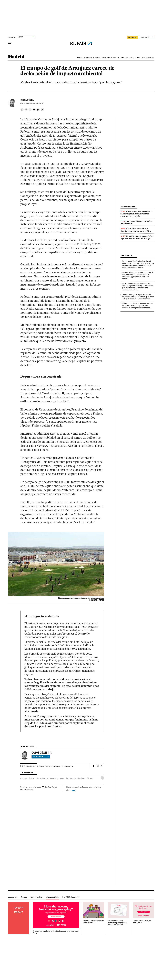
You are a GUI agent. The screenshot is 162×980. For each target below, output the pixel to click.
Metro (133, 58)
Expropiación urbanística (76, 778)
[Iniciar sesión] (146, 37)
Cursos (24, 897)
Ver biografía (41, 757)
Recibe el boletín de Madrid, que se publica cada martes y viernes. (48, 766)
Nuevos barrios (42, 778)
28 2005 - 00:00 (35, 103)
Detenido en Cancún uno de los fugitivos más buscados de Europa (137, 237)
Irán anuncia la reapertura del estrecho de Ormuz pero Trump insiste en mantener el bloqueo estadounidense (138, 305)
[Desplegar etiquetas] (102, 778)
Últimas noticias (148, 58)
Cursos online (36, 897)
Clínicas (90, 778)
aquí (74, 790)
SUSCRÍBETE (133, 37)
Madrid (16, 57)
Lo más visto (126, 256)
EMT (138, 58)
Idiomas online (52, 897)
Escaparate (13, 897)
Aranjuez (24, 778)
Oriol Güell (27, 100)
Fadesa (32, 778)
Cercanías (125, 58)
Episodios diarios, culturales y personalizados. (93, 922)
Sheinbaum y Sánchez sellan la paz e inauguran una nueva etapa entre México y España (136, 214)
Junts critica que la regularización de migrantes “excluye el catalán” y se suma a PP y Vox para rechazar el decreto (138, 297)
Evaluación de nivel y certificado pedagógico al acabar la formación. (117, 923)
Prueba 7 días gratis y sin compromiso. (142, 922)
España (80, 58)
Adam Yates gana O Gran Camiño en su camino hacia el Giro (136, 230)
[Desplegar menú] (10, 44)
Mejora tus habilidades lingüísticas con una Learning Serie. (56, 932)
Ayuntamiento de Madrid (110, 58)
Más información (27, 790)
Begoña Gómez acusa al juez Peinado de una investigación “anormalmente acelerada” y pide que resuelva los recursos (138, 275)
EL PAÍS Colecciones (71, 897)
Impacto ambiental (57, 778)
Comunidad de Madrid (92, 58)
